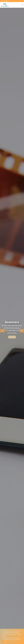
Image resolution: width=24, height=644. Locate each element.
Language (3, 1)
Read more (12, 337)
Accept (5, 642)
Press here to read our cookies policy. (12, 639)
